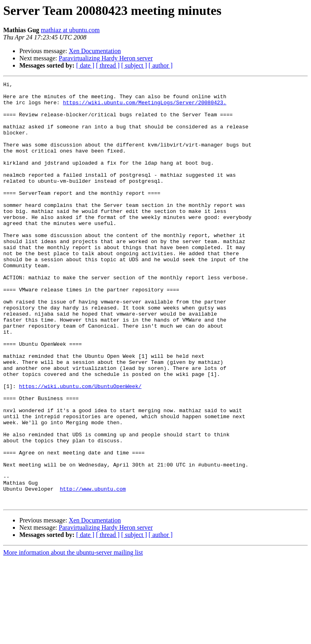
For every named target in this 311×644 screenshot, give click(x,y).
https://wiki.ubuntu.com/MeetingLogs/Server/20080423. (145, 107)
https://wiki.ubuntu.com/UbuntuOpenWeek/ (80, 448)
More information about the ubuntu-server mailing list (73, 637)
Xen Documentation (95, 51)
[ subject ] (134, 65)
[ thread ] (108, 65)
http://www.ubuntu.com (93, 571)
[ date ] (85, 65)
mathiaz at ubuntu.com (70, 30)
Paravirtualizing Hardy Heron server (106, 58)
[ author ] (161, 65)
